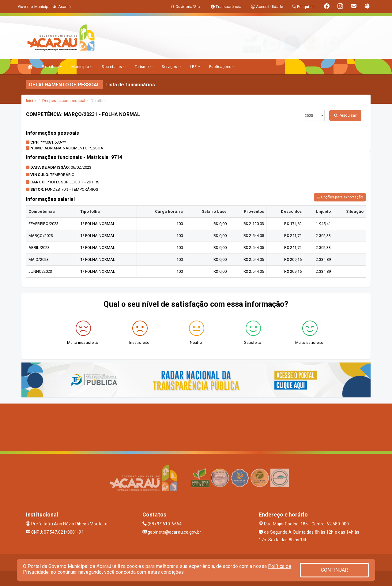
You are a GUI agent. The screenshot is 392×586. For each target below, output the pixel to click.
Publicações (222, 67)
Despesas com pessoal (64, 101)
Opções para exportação (340, 197)
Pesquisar (345, 115)
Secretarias (113, 67)
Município (82, 67)
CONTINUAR (334, 570)
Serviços (171, 67)
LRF (195, 67)
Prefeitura (52, 67)
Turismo (144, 67)
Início (31, 101)
